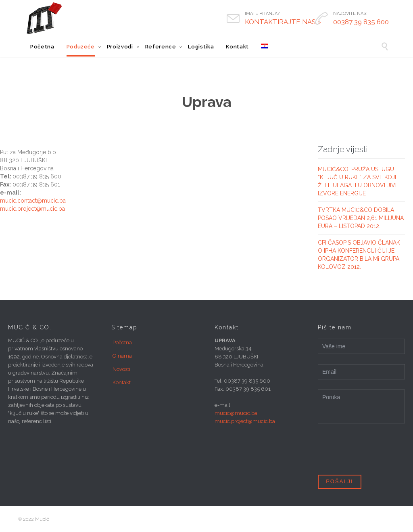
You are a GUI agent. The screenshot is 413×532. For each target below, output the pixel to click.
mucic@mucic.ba (236, 413)
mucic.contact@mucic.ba (33, 201)
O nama (122, 356)
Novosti (121, 369)
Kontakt (122, 382)
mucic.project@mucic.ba (32, 209)
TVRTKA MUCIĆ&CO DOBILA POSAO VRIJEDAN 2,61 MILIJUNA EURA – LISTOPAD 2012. (361, 218)
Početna (122, 342)
